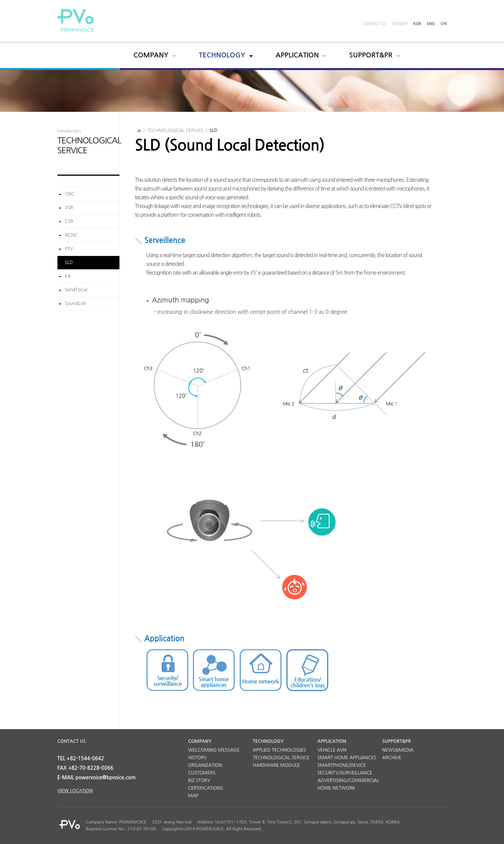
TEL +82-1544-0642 (81, 759)
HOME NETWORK (336, 788)
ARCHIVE (392, 758)
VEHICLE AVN (332, 750)
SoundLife (76, 304)
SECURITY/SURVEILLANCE (345, 773)
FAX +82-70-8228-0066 (86, 768)
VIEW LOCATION (75, 791)
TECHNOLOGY (222, 55)
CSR (69, 221)
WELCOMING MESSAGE (214, 750)
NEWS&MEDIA (398, 750)
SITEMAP (400, 24)
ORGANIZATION (205, 765)
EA (68, 276)
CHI (444, 24)
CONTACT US (374, 24)
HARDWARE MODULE (277, 765)
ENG (431, 24)
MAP (193, 796)
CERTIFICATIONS (206, 788)
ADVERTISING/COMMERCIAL (348, 780)
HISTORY (198, 758)
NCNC (72, 235)
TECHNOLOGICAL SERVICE (281, 758)
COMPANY (151, 55)
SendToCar (76, 290)
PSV (69, 249)
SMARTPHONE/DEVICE (342, 765)
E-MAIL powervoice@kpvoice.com (97, 778)
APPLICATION (297, 55)
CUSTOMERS (202, 773)
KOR (417, 24)
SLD (69, 262)
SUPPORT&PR (371, 55)
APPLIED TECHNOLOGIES (280, 750)
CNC (70, 194)
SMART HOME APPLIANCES (347, 758)
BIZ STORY (199, 780)
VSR (69, 208)
